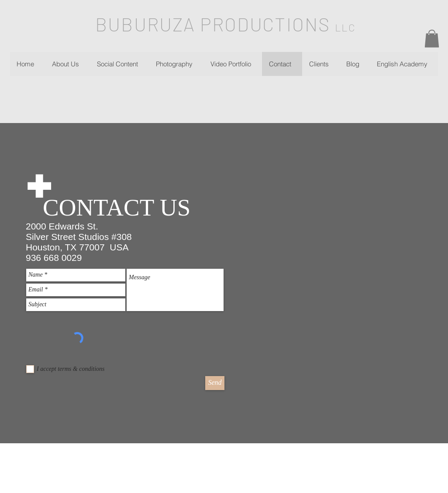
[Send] (215, 383)
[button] (432, 39)
